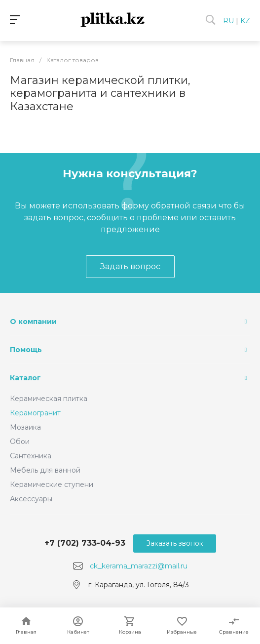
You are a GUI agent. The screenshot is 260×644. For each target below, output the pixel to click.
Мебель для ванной (45, 470)
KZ (245, 21)
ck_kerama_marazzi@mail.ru (139, 566)
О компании (33, 322)
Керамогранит (35, 413)
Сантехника (31, 456)
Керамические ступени (52, 484)
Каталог (25, 378)
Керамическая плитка (49, 399)
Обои (20, 442)
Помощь (26, 350)
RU (228, 21)
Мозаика (25, 427)
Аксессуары (31, 499)
